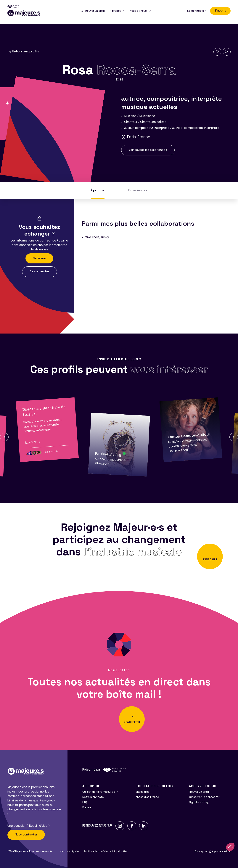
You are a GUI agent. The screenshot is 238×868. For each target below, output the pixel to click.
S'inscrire (220, 11)
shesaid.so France (147, 797)
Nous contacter (26, 835)
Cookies (123, 852)
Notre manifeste (93, 797)
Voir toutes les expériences (148, 150)
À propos (98, 190)
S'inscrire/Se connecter (204, 797)
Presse (87, 808)
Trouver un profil (199, 792)
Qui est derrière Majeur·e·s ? (100, 792)
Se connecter (196, 11)
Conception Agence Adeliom (213, 852)
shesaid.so (143, 792)
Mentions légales (70, 852)
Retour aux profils (24, 52)
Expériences (138, 190)
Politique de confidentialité (100, 852)
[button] (4, 437)
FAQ (85, 802)
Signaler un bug (199, 802)
